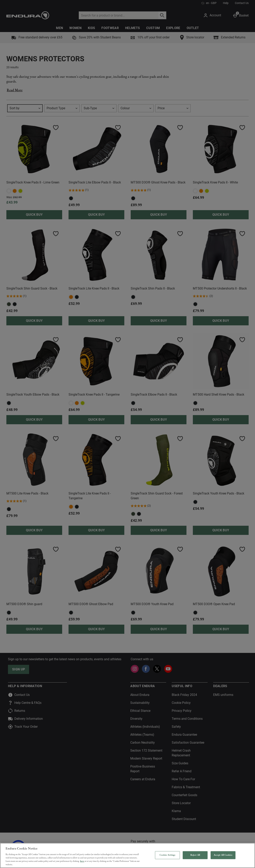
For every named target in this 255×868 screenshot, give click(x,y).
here (82, 861)
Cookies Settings (168, 855)
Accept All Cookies (223, 855)
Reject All (195, 855)
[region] (127, 855)
